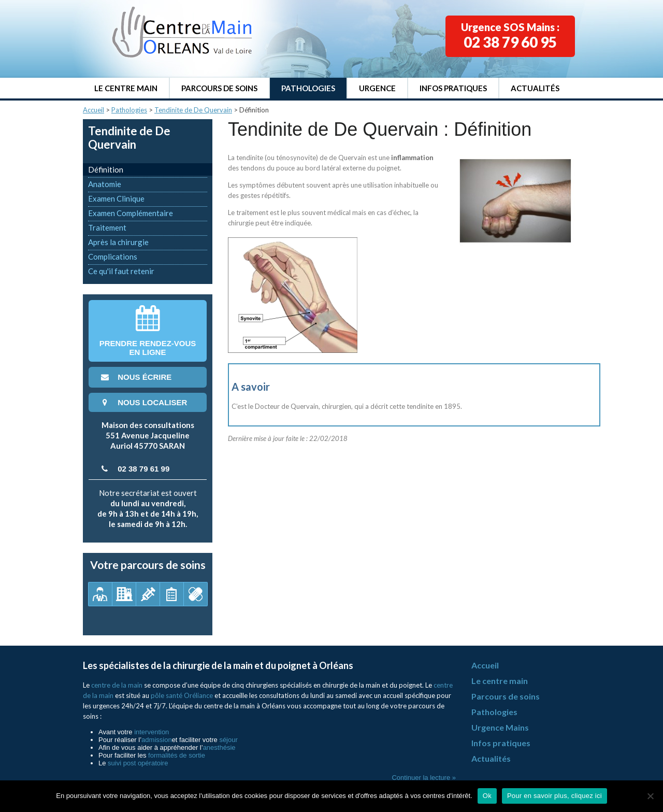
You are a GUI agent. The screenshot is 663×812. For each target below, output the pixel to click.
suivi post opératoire (138, 763)
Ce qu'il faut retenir (121, 271)
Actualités (535, 88)
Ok (487, 796)
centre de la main (117, 685)
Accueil (93, 110)
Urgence (377, 88)
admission (157, 740)
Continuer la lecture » (424, 778)
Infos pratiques (453, 88)
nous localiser (143, 402)
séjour (228, 740)
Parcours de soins (219, 88)
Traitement (107, 227)
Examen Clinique (116, 198)
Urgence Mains (500, 727)
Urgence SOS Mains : (510, 36)
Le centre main (126, 88)
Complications (113, 257)
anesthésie (219, 747)
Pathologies (308, 88)
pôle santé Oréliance (182, 695)
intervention (152, 732)
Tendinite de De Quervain (193, 110)
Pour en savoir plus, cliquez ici (554, 796)
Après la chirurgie (118, 242)
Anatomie (105, 184)
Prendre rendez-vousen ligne (148, 331)
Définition (106, 169)
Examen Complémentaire (131, 213)
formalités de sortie (177, 755)
